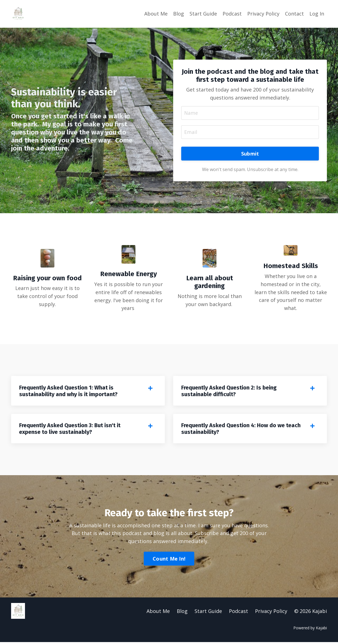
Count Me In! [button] (169, 560)
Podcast (232, 14)
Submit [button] (250, 154)
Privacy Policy (263, 14)
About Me (156, 14)
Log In (317, 14)
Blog (179, 14)
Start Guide (203, 14)
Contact (294, 14)
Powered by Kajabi (310, 629)
